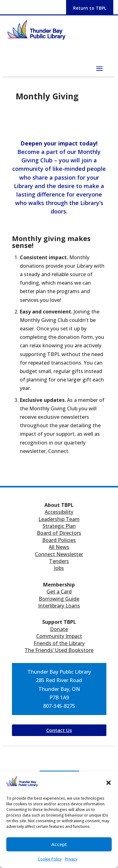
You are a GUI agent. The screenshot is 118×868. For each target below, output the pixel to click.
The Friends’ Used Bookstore (59, 650)
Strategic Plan (59, 526)
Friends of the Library (59, 643)
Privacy (71, 859)
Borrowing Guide (59, 599)
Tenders (59, 561)
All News (59, 547)
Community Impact (59, 636)
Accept (59, 844)
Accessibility (59, 512)
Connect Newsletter (59, 554)
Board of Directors (59, 533)
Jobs (59, 568)
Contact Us (59, 730)
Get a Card (59, 592)
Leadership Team (59, 519)
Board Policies (59, 540)
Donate (59, 629)
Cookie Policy (50, 859)
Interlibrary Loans (59, 606)
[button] (109, 783)
